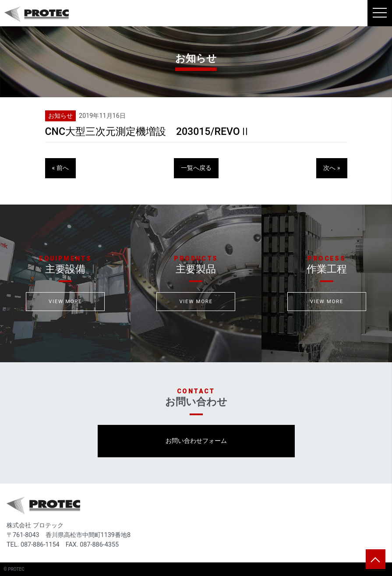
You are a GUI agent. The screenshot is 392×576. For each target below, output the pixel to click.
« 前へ (60, 168)
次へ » (332, 168)
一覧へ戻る (196, 168)
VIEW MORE (65, 301)
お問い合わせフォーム (196, 441)
